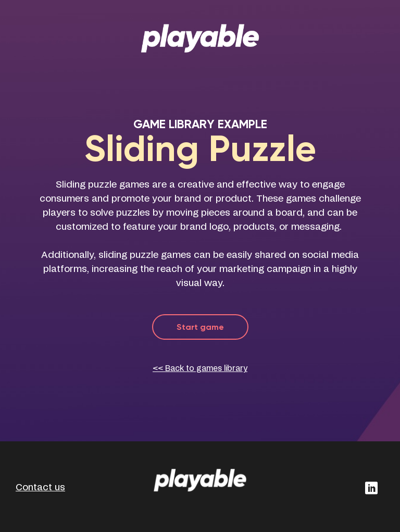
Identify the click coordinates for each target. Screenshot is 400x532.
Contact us (40, 488)
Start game (200, 327)
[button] (371, 488)
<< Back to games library (200, 369)
